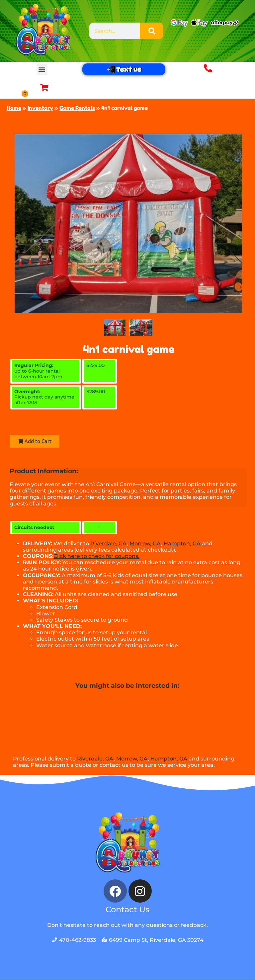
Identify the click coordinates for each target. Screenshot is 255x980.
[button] (42, 70)
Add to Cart (35, 441)
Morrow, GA (145, 544)
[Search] (152, 31)
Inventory (40, 108)
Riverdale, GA (109, 544)
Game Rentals (77, 108)
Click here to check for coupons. (96, 556)
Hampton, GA (182, 544)
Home (14, 108)
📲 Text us (124, 69)
